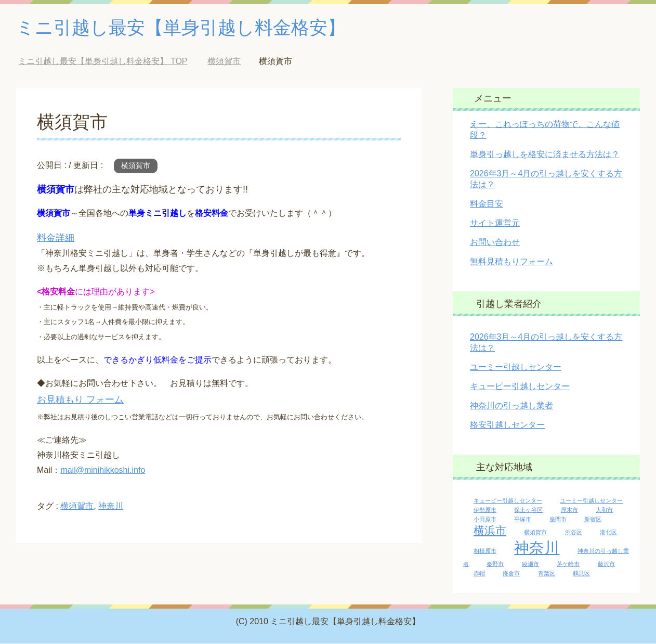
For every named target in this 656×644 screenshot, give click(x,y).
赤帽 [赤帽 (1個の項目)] (479, 574)
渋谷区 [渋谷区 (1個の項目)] (574, 533)
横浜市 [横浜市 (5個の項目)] (490, 531)
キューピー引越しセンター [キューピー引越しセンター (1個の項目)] (508, 501)
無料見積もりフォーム (511, 262)
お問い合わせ (495, 243)
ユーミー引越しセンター (516, 368)
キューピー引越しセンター (520, 387)
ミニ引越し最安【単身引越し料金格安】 (186, 28)
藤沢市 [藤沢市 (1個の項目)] (606, 564)
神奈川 (111, 506)
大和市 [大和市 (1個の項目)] (604, 510)
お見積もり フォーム (80, 400)
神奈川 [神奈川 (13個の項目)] (537, 548)
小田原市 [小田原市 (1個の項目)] (485, 520)
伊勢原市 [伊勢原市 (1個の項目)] (485, 510)
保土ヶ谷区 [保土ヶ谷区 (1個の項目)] (528, 510)
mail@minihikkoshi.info (103, 471)
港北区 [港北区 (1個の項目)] (608, 533)
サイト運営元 (495, 223)
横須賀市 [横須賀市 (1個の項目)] (535, 533)
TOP (103, 62)
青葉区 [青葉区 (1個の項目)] (547, 574)
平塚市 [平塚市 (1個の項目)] (523, 520)
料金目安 (487, 204)
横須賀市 (136, 166)
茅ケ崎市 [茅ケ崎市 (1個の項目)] (568, 564)
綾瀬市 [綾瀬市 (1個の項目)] (530, 564)
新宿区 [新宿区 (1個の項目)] (593, 520)
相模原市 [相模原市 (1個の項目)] (485, 551)
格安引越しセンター (507, 425)
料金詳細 (56, 238)
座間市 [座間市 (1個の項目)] (558, 520)
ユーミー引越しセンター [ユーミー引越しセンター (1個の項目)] (591, 501)
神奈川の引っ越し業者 (511, 406)
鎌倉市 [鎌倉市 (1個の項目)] (511, 574)
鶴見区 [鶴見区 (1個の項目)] (581, 574)
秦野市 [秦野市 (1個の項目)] (495, 564)
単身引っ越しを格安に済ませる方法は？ (545, 155)
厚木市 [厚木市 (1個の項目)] (569, 510)
